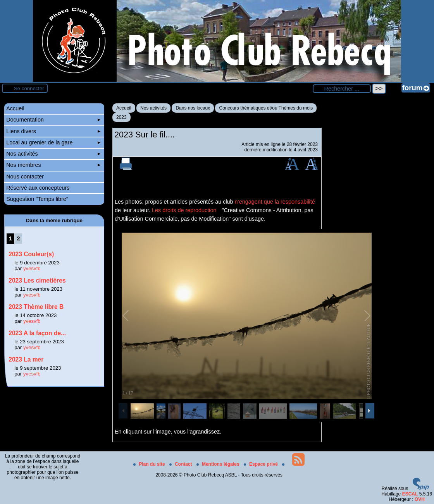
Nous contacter (25, 177)
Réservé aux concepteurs (38, 188)
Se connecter (29, 88)
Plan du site (150, 464)
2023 (121, 117)
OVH (420, 499)
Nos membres (53, 165)
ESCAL (410, 494)
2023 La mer (26, 359)
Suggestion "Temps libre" (37, 199)
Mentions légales (219, 464)
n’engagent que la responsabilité (275, 202)
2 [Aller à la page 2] (18, 238)
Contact (181, 464)
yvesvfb (32, 268)
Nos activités (153, 108)
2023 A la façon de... (37, 333)
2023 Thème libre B (36, 307)
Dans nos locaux (193, 108)
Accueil (124, 108)
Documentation (53, 120)
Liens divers (53, 131)
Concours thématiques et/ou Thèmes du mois (266, 108)
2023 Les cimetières (37, 280)
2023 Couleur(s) (31, 254)
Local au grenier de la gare (53, 142)
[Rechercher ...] (342, 89)
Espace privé (261, 464)
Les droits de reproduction (184, 210)
